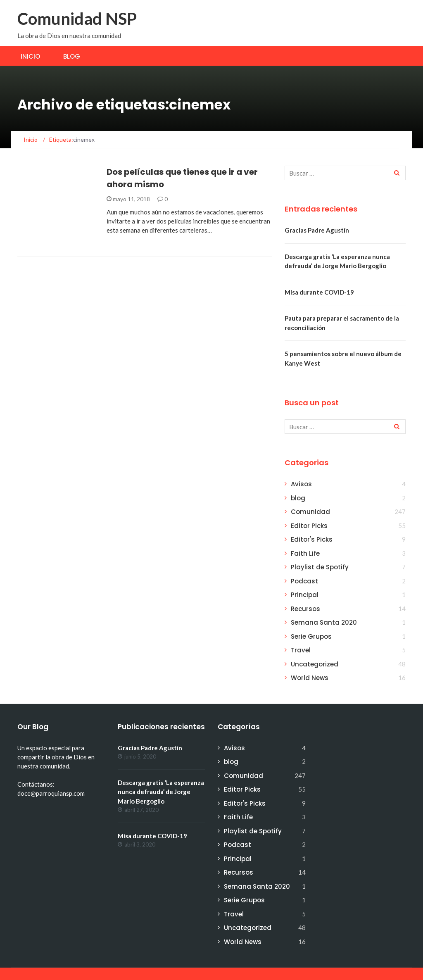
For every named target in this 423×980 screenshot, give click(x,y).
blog (298, 498)
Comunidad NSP (77, 19)
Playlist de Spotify (320, 567)
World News (310, 678)
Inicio (30, 56)
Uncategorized (315, 664)
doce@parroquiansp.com (51, 793)
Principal (305, 595)
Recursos (305, 609)
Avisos (301, 484)
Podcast (304, 581)
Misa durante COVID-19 (319, 292)
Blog (72, 56)
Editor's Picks (312, 539)
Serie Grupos (311, 636)
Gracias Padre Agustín (317, 230)
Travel (301, 650)
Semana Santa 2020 (324, 622)
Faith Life (305, 553)
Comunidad (310, 512)
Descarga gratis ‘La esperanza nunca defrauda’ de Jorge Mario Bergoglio (161, 792)
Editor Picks (309, 526)
